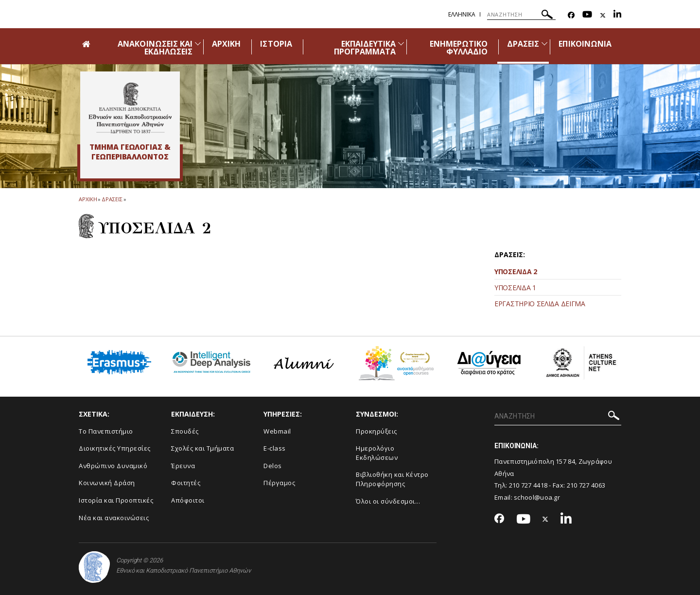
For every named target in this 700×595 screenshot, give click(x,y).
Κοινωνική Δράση (107, 483)
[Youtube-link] (587, 15)
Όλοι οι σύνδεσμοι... (388, 501)
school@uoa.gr (537, 497)
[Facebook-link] (571, 15)
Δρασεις (112, 199)
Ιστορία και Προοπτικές (116, 500)
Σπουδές (185, 431)
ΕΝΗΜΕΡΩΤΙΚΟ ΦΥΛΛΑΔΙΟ (459, 48)
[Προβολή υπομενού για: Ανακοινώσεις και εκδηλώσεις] (198, 44)
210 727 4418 (528, 485)
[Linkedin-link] (617, 15)
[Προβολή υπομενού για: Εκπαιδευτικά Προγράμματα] (401, 44)
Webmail (277, 431)
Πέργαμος (279, 483)
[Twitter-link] (603, 15)
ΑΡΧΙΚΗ (226, 44)
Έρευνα (183, 466)
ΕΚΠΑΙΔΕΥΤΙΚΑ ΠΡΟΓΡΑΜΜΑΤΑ (365, 48)
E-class (275, 448)
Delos (273, 466)
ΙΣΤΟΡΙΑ (276, 44)
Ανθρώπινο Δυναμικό (113, 466)
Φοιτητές (186, 483)
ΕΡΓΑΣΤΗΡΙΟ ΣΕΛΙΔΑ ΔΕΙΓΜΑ (540, 304)
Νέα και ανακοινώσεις (114, 518)
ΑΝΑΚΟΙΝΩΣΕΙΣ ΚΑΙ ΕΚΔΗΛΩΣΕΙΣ (155, 48)
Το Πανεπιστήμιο (106, 431)
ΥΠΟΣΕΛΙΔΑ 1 (515, 288)
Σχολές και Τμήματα (202, 448)
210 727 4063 (586, 485)
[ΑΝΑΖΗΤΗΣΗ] (521, 15)
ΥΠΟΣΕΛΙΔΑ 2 (516, 271)
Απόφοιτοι (188, 500)
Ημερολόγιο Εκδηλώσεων (377, 453)
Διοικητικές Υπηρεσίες (115, 448)
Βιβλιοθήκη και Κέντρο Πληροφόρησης (392, 479)
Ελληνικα (462, 14)
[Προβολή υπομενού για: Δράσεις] (544, 44)
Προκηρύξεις (376, 431)
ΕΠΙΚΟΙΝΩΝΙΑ (585, 44)
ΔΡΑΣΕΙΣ (523, 44)
